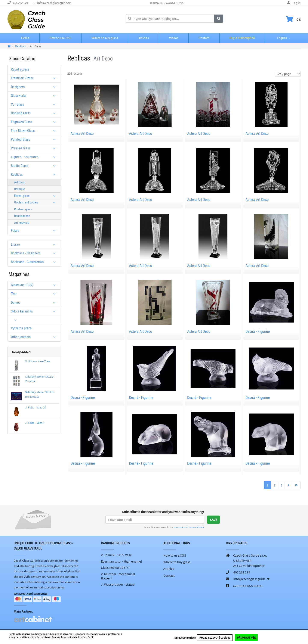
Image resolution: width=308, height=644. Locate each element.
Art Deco (20, 182)
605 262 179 (20, 3)
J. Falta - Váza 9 (35, 423)
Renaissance (22, 216)
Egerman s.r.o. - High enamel (121, 561)
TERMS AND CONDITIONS (167, 3)
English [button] (279, 38)
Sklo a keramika (35, 311)
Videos (174, 38)
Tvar (35, 294)
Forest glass (36, 196)
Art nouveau (22, 223)
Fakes (35, 231)
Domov (35, 303)
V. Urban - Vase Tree (38, 361)
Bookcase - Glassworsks (35, 262)
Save (213, 520)
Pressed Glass (35, 148)
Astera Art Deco (82, 133)
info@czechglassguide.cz (54, 3)
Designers (35, 87)
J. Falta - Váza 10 (36, 407)
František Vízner (35, 78)
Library (35, 244)
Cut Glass (35, 104)
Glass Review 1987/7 (115, 567)
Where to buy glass (105, 38)
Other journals (35, 337)
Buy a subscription (242, 38)
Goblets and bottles (36, 203)
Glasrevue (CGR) (35, 285)
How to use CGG (60, 38)
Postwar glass (23, 209)
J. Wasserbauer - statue (118, 584)
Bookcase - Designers (35, 253)
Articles (144, 38)
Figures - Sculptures (35, 157)
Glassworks (35, 96)
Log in (296, 3)
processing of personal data (189, 527)
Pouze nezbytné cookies (215, 638)
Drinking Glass (35, 113)
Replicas (35, 175)
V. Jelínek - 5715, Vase (116, 555)
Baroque (19, 189)
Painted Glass (35, 139)
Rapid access (20, 69)
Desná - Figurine (258, 331)
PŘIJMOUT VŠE (246, 638)
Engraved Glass (35, 122)
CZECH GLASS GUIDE (248, 586)
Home (25, 38)
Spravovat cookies (185, 638)
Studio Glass (35, 166)
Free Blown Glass (35, 131)
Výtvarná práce (21, 328)
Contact (204, 38)
